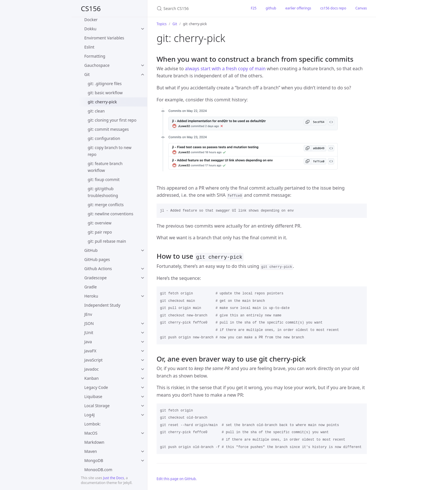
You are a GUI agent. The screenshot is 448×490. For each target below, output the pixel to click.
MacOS (91, 433)
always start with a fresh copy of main (225, 69)
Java (88, 342)
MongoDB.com (98, 470)
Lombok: (92, 424)
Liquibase (93, 396)
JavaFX (90, 351)
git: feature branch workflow (105, 167)
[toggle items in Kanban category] (143, 378)
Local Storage (97, 406)
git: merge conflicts (106, 205)
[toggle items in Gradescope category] (143, 278)
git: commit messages (108, 129)
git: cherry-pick (102, 102)
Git (87, 74)
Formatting (95, 56)
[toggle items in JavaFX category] (143, 351)
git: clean (96, 111)
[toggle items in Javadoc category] (143, 369)
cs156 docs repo (333, 8)
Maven (91, 451)
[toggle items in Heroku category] (143, 296)
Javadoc (91, 369)
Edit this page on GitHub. (177, 478)
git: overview (100, 223)
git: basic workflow (105, 93)
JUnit (89, 333)
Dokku (90, 29)
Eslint (89, 47)
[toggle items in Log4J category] (143, 415)
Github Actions (98, 269)
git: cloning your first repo (112, 120)
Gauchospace (97, 65)
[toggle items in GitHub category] (143, 250)
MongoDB (94, 460)
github (271, 8)
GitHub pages (97, 259)
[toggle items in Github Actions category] (143, 269)
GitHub (91, 250)
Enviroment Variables (104, 38)
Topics (162, 24)
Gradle (91, 287)
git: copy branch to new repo (110, 151)
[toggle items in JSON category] (143, 324)
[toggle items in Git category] (143, 75)
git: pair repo (100, 232)
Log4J (89, 415)
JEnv (88, 314)
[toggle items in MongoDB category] (143, 461)
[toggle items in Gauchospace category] (143, 65)
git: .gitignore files (105, 84)
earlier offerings (298, 8)
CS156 (91, 8)
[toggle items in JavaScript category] (143, 360)
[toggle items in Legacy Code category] (143, 387)
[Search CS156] (197, 8)
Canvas (361, 8)
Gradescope (95, 278)
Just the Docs (114, 478)
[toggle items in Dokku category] (143, 29)
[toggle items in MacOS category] (143, 433)
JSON (89, 323)
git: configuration (104, 138)
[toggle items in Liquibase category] (143, 397)
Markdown (94, 442)
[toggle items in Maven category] (143, 451)
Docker (91, 20)
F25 (254, 8)
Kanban (91, 378)
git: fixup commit (104, 179)
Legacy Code (96, 387)
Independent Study (102, 305)
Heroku (91, 296)
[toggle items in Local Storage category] (143, 406)
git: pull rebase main (107, 241)
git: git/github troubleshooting (103, 192)
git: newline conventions (110, 214)
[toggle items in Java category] (143, 342)
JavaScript (93, 360)
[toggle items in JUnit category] (143, 333)
